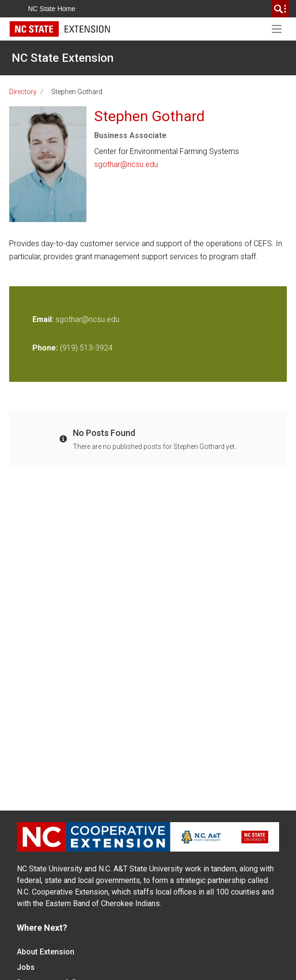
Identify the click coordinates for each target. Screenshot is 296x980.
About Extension (46, 952)
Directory (23, 92)
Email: (44, 319)
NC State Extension (63, 58)
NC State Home (52, 9)
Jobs (26, 967)
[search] (280, 9)
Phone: (45, 348)
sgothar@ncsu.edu (126, 164)
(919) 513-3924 (86, 348)
